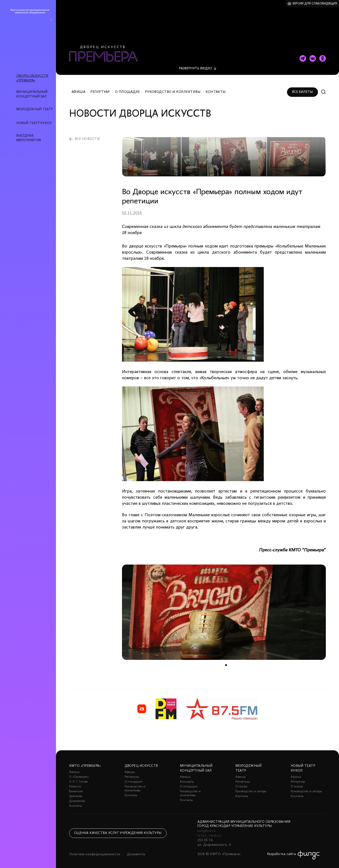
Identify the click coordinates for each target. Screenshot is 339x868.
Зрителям (76, 794)
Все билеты (302, 90)
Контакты (216, 90)
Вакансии (76, 789)
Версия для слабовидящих (315, 4)
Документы (77, 799)
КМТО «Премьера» (85, 763)
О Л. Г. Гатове (79, 779)
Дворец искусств (141, 763)
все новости (87, 137)
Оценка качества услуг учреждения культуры (118, 831)
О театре (241, 784)
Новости (75, 784)
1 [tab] (226, 663)
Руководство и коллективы (173, 90)
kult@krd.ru (206, 829)
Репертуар (100, 90)
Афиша (78, 90)
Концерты (187, 779)
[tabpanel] (224, 610)
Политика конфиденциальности (95, 852)
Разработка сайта (282, 852)
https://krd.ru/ (210, 833)
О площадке (127, 90)
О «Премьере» (79, 775)
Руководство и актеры (251, 789)
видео (195, 66)
